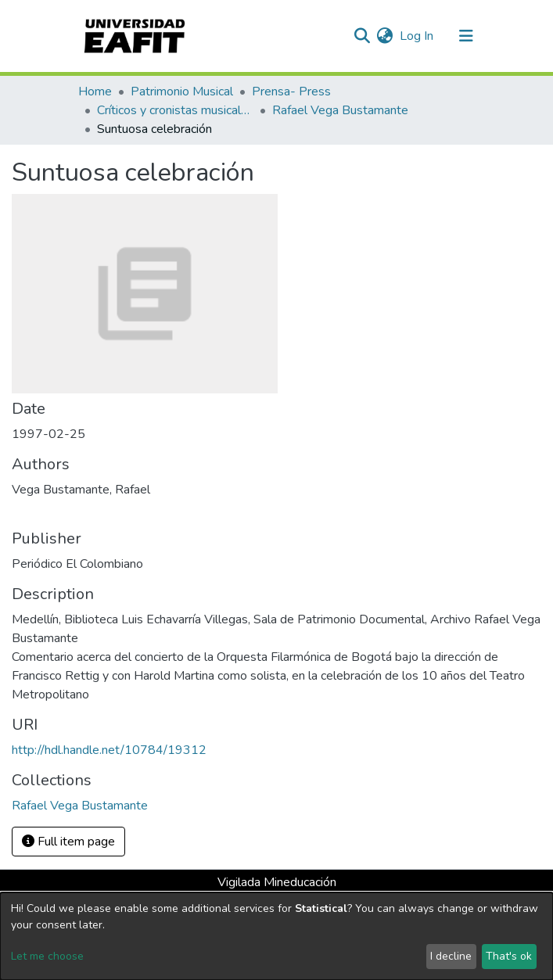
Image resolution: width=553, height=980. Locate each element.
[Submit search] (363, 36)
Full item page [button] (68, 842)
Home (95, 92)
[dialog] (276, 936)
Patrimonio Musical (182, 92)
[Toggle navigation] (466, 36)
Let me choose (47, 956)
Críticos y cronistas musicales (175, 110)
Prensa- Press (291, 92)
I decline (451, 956)
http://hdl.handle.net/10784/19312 (109, 750)
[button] (385, 36)
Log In (417, 36)
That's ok (509, 956)
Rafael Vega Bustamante (340, 110)
